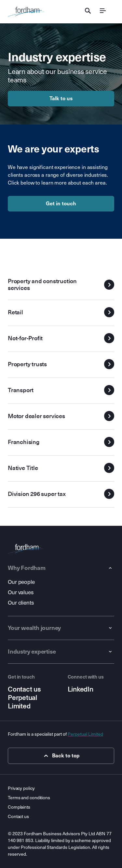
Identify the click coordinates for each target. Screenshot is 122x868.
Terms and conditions (29, 798)
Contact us (24, 689)
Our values (21, 592)
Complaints (19, 807)
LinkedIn (81, 689)
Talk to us (61, 98)
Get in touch (61, 204)
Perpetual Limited (22, 702)
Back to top (61, 756)
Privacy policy (21, 788)
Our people (21, 582)
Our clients (21, 603)
